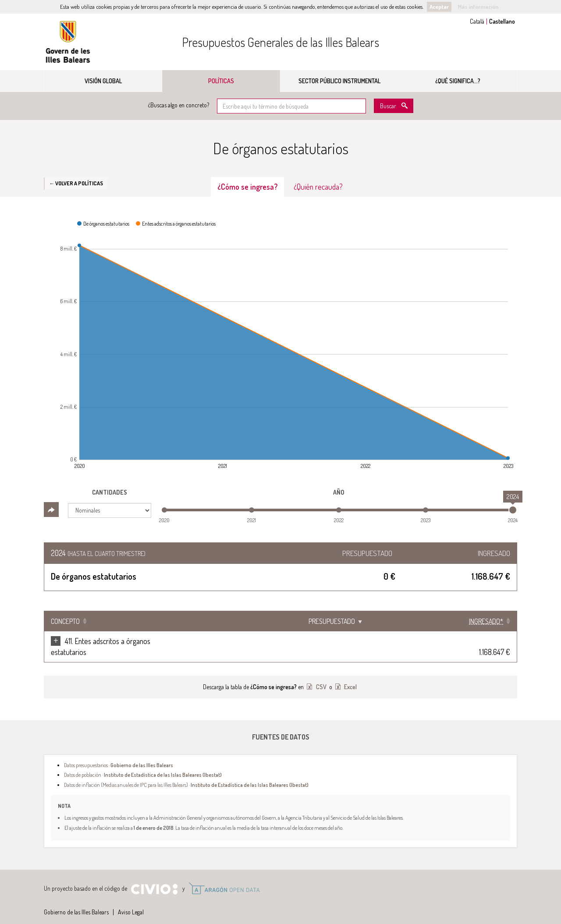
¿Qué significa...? (458, 81)
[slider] (513, 510)
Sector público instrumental (339, 81)
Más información (478, 7)
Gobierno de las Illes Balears (68, 42)
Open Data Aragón (224, 878)
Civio (154, 878)
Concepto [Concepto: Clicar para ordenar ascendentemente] (65, 621)
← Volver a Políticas (76, 183)
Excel (350, 676)
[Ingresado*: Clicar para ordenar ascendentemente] (482, 621)
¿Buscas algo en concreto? (179, 105)
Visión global (103, 81)
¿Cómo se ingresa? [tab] (247, 187)
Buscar (388, 106)
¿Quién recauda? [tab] (318, 187)
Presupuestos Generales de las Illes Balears (280, 42)
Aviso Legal (131, 901)
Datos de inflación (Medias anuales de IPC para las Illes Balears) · (186, 774)
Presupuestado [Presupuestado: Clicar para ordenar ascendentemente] (411, 621)
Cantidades (110, 492)
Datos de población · (143, 764)
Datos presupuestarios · (119, 754)
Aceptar (439, 7)
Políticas (221, 81)
